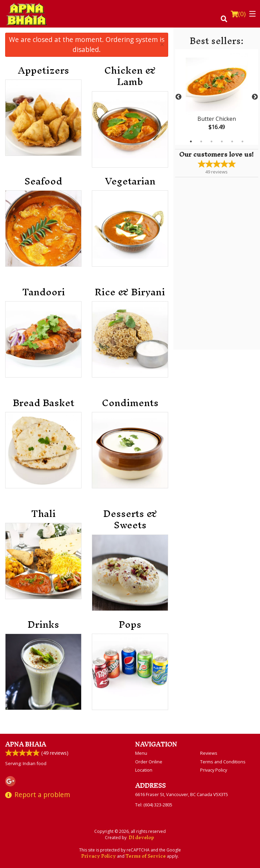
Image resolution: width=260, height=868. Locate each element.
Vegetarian (130, 181)
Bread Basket (44, 403)
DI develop (141, 838)
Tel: (154, 805)
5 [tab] (232, 141)
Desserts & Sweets (130, 520)
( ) (238, 14)
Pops (130, 625)
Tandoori (44, 292)
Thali (43, 514)
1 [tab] (191, 141)
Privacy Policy (214, 770)
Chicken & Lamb (130, 76)
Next (255, 97)
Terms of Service (146, 856)
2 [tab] (201, 141)
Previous (178, 97)
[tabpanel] (217, 97)
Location (144, 770)
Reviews (209, 753)
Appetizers (44, 71)
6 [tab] (242, 141)
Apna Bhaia (26, 744)
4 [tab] (222, 141)
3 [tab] (212, 141)
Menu (141, 753)
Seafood (43, 181)
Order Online (149, 762)
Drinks (43, 625)
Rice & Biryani (130, 292)
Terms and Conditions (223, 762)
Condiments (130, 403)
